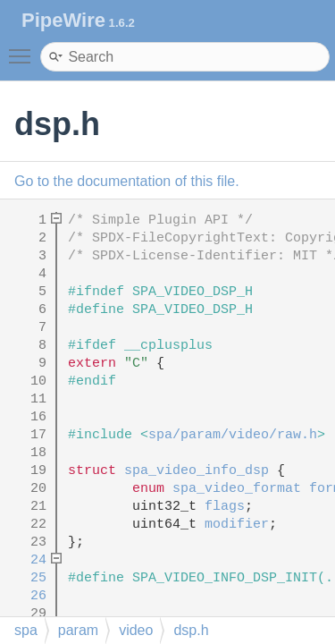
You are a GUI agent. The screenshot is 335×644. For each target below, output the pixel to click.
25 (26, 578)
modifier (237, 525)
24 (26, 560)
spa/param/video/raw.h (233, 435)
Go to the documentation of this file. (127, 181)
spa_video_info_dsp (197, 471)
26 (26, 596)
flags (225, 507)
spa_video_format (237, 489)
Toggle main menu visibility (24, 48)
